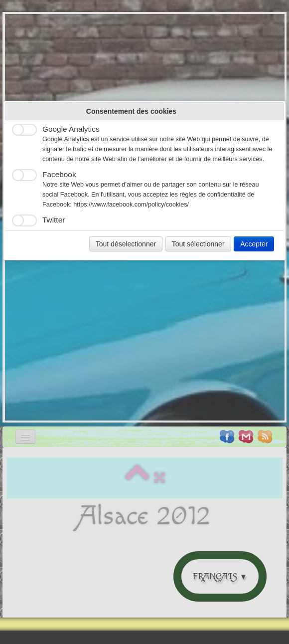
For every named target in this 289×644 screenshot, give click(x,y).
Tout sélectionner (198, 244)
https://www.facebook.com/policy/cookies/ (131, 205)
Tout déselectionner (126, 244)
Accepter (254, 244)
